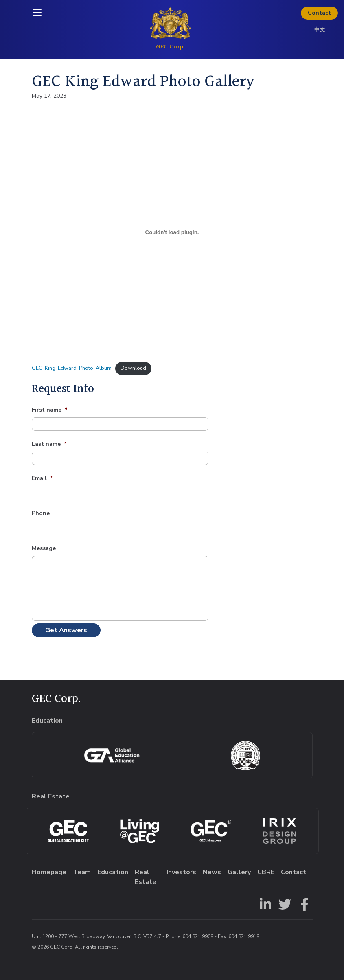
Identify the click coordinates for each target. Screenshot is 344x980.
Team (82, 872)
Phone (41, 513)
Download (133, 368)
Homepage (49, 872)
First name (50, 410)
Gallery (239, 872)
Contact (319, 13)
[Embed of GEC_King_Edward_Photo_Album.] (172, 232)
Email (42, 478)
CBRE (266, 872)
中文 (320, 30)
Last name (49, 444)
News (212, 872)
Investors (181, 872)
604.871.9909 (198, 936)
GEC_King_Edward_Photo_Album (72, 368)
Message (44, 548)
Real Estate (146, 877)
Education (113, 872)
